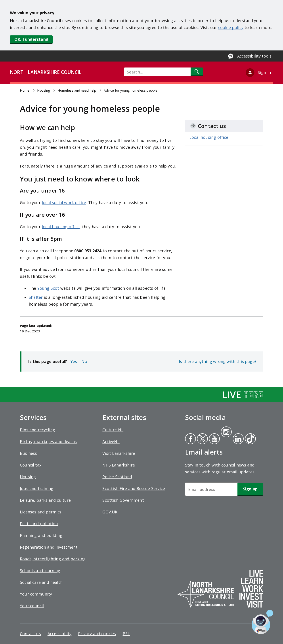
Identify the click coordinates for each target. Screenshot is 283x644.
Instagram (226, 432)
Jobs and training (37, 488)
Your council (32, 606)
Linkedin (237, 439)
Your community (36, 594)
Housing (44, 90)
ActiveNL (111, 442)
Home (25, 90)
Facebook (190, 439)
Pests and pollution (39, 524)
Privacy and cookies (97, 634)
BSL (126, 634)
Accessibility (59, 634)
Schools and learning (40, 571)
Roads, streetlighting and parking (53, 559)
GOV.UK (110, 512)
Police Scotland (117, 477)
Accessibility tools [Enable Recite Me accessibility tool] (254, 56)
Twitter (202, 439)
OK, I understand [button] (31, 39)
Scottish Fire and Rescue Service (134, 488)
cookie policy (231, 27)
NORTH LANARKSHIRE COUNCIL (46, 72)
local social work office (64, 202)
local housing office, (61, 227)
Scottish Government (123, 500)
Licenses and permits (41, 512)
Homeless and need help (77, 90)
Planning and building (41, 535)
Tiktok (249, 439)
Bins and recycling (37, 430)
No (84, 361)
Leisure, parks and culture (45, 500)
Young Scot (48, 288)
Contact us (30, 634)
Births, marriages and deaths (48, 442)
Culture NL (113, 430)
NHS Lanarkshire (119, 465)
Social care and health (41, 582)
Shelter (36, 297)
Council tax (31, 465)
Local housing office (209, 137)
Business (28, 453)
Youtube (214, 439)
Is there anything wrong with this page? (218, 361)
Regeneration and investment (49, 547)
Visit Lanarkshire (119, 453)
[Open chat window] (262, 622)
